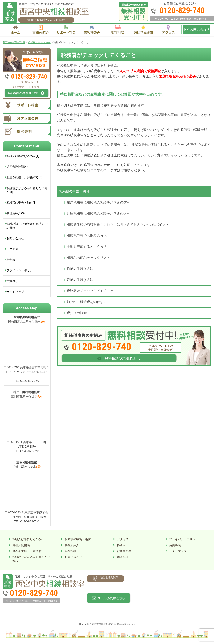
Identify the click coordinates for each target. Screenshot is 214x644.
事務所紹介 (72, 545)
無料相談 (70, 551)
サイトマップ (15, 292)
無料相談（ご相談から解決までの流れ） (27, 226)
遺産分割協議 (21, 545)
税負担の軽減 (77, 313)
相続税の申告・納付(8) (21, 203)
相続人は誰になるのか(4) (23, 156)
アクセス (12, 249)
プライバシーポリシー (21, 270)
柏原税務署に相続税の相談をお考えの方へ (98, 202)
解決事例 (123, 557)
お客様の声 (124, 551)
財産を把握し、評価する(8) (24, 177)
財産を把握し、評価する (28, 551)
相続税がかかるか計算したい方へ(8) (27, 190)
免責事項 (12, 281)
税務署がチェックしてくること (90, 291)
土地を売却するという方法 (87, 247)
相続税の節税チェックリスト (88, 258)
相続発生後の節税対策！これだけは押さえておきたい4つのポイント (118, 225)
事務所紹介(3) (16, 213)
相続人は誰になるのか (27, 539)
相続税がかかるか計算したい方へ (31, 559)
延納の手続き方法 (80, 280)
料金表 (11, 260)
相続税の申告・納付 (74, 191)
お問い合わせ (15, 238)
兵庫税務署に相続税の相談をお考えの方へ (98, 213)
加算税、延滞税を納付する (87, 302)
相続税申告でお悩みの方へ (87, 236)
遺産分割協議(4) (17, 167)
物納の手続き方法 (80, 269)
